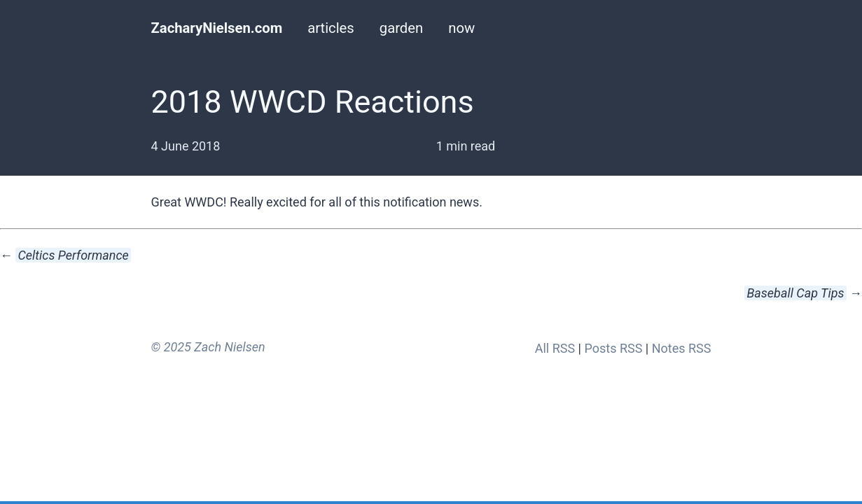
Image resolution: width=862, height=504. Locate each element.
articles (331, 28)
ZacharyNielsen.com (217, 28)
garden (401, 28)
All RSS (555, 348)
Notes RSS (682, 348)
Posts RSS (613, 348)
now (461, 28)
